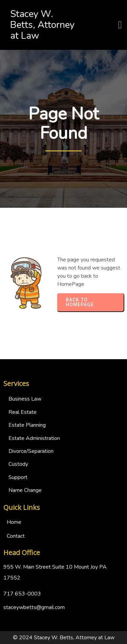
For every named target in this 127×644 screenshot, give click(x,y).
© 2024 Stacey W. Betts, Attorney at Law (64, 638)
